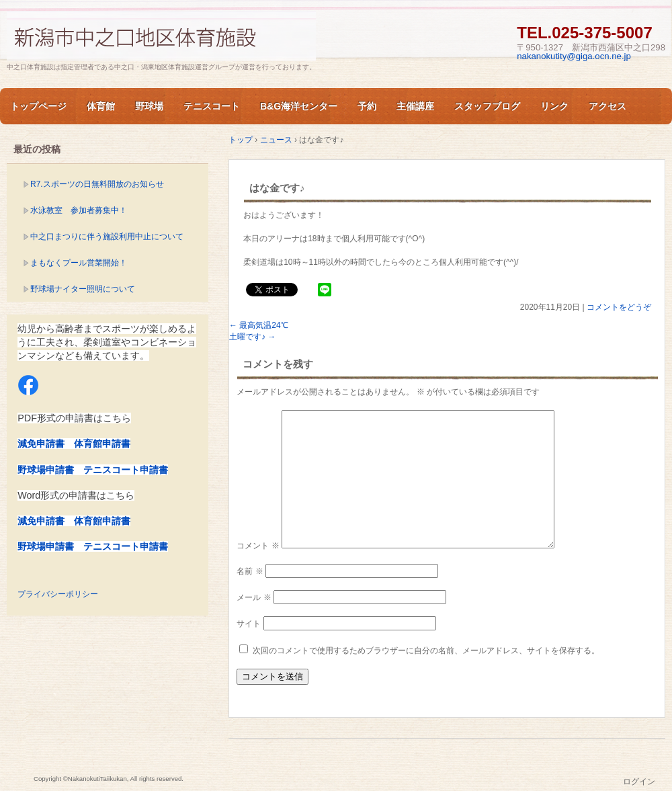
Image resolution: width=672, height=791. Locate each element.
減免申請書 (41, 444)
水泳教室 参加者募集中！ (79, 210)
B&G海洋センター (299, 106)
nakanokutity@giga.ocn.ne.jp (574, 56)
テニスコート (212, 106)
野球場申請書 (46, 470)
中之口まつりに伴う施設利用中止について (107, 237)
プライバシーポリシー (58, 594)
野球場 (149, 106)
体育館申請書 (102, 444)
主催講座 (415, 106)
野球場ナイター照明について (83, 289)
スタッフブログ (487, 106)
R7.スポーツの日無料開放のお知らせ (97, 184)
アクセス (607, 106)
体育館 (101, 106)
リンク (554, 106)
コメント (258, 546)
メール (254, 597)
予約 (367, 106)
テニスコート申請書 (126, 470)
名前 (250, 571)
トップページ (38, 106)
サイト (249, 624)
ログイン (639, 782)
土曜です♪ (252, 337)
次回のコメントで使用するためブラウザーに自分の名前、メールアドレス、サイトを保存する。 (426, 651)
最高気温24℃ (259, 325)
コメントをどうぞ (619, 307)
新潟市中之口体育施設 (161, 36)
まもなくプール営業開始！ (79, 263)
